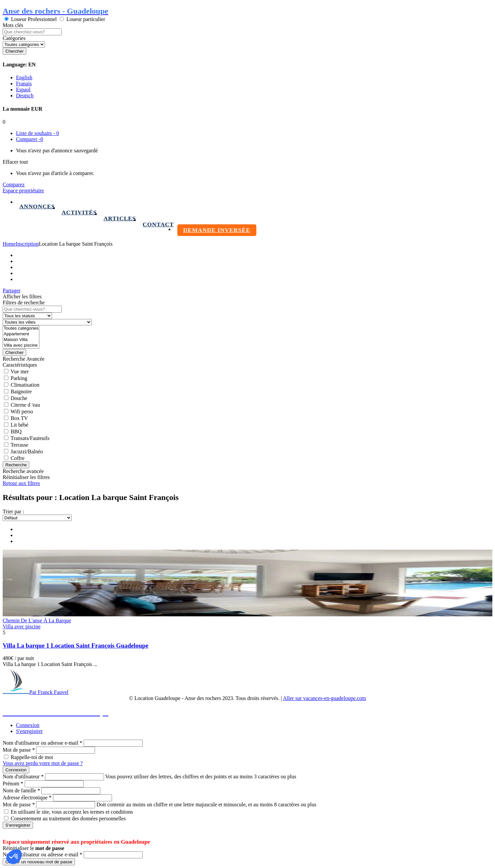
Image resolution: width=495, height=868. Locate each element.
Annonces (37, 206)
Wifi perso (22, 411)
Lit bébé (19, 425)
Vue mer (20, 371)
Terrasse (19, 445)
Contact (158, 224)
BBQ (16, 431)
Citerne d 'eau (25, 405)
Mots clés (13, 25)
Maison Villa (21, 340)
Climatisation (25, 385)
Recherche (16, 465)
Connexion (28, 725)
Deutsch (25, 95)
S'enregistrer (29, 731)
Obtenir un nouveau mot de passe (39, 862)
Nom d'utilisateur (23, 776)
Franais (24, 83)
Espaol (23, 89)
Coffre (17, 458)
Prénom (13, 783)
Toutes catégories (21, 328)
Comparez (14, 184)
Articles (120, 218)
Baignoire (21, 391)
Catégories (14, 38)
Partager (11, 290)
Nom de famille (21, 790)
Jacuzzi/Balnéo (27, 451)
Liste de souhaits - (37, 133)
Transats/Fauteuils (30, 438)
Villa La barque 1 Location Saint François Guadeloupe (75, 645)
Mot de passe (19, 750)
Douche (19, 398)
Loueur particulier (86, 19)
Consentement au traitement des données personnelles (68, 818)
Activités (79, 212)
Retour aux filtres (21, 483)
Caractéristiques (20, 365)
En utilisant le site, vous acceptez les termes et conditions (72, 812)
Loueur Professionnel (34, 19)
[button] (14, 857)
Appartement (21, 334)
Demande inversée (217, 230)
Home (9, 244)
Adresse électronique (27, 797)
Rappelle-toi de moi (32, 757)
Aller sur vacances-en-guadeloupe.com (324, 698)
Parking (19, 378)
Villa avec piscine (21, 345)
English (24, 77)
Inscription (27, 244)
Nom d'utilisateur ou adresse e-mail (42, 743)
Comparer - (29, 139)
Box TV (19, 418)
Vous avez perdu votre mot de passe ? (43, 763)
